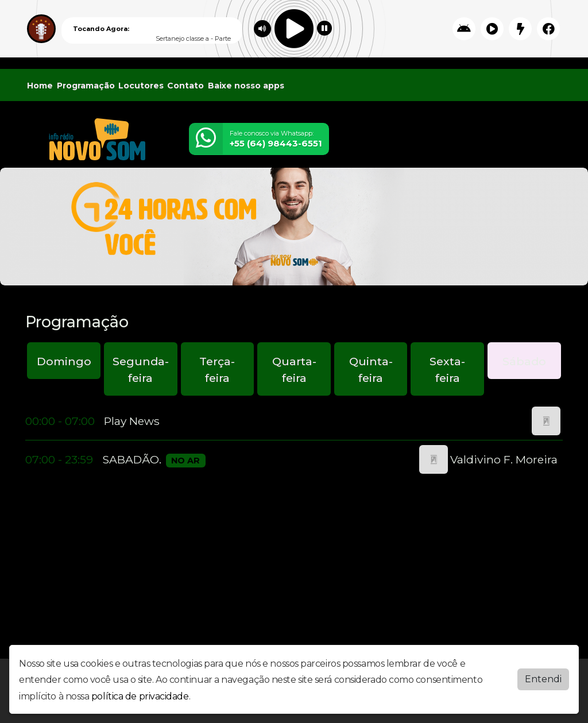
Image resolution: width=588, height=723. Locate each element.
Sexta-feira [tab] (447, 370)
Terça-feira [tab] (217, 370)
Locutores (141, 86)
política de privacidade (140, 696)
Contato (185, 86)
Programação (86, 86)
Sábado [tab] (524, 361)
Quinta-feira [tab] (371, 370)
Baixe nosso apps (246, 86)
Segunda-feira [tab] (141, 370)
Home (40, 86)
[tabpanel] (294, 440)
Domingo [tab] (64, 361)
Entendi (543, 679)
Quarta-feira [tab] (294, 370)
